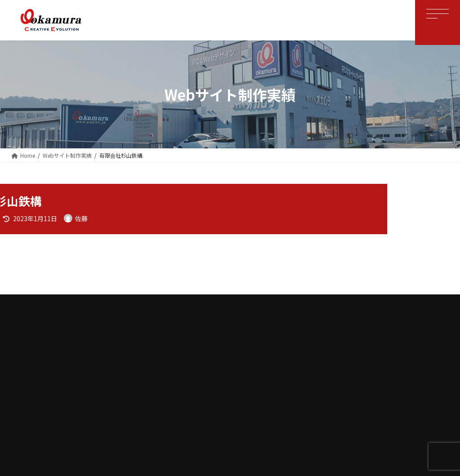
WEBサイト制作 (226, 352)
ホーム (112, 352)
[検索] (428, 194)
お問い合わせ (340, 352)
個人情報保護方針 (284, 352)
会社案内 (149, 352)
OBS (183, 352)
